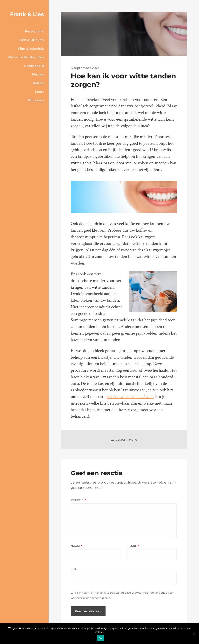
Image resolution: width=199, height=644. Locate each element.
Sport (39, 92)
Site (74, 569)
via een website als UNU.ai (130, 397)
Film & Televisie (31, 49)
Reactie (78, 500)
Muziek (38, 74)
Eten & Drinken (31, 40)
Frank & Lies (27, 14)
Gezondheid (34, 66)
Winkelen (36, 100)
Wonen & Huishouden (26, 57)
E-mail (133, 546)
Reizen (38, 83)
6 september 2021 (85, 68)
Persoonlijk (34, 31)
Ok (100, 638)
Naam (77, 546)
